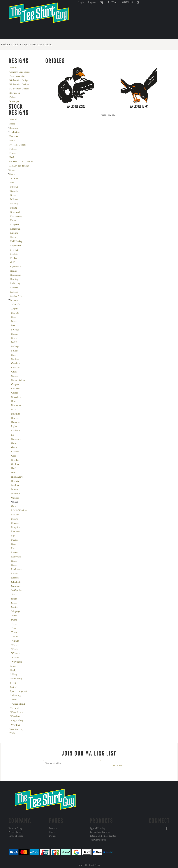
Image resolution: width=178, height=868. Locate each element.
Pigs (13, 536)
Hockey (14, 271)
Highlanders (17, 477)
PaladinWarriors (19, 511)
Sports (27, 45)
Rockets (15, 574)
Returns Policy (15, 828)
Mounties (16, 494)
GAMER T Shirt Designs (21, 162)
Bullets (14, 351)
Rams (14, 544)
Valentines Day (16, 729)
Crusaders (16, 397)
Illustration (15, 93)
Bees (13, 326)
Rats (13, 548)
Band (13, 183)
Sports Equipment (19, 691)
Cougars (15, 384)
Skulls (14, 599)
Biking (14, 195)
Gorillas (15, 460)
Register (92, 2)
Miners (15, 490)
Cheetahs (15, 368)
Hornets (15, 481)
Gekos (14, 447)
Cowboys (15, 389)
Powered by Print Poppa (89, 865)
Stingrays (16, 611)
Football (14, 254)
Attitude (14, 178)
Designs (17, 45)
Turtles (15, 637)
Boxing (14, 208)
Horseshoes (16, 275)
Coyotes (15, 393)
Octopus (15, 498)
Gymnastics (16, 267)
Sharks (14, 595)
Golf (12, 263)
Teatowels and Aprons (100, 832)
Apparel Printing (98, 828)
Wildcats (15, 653)
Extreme (14, 233)
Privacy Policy (15, 832)
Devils (14, 401)
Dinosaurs (16, 405)
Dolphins (16, 414)
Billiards (14, 199)
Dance (13, 220)
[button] (113, 2)
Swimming (15, 695)
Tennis (14, 700)
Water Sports (16, 712)
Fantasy (13, 141)
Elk (13, 435)
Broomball (15, 212)
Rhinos (15, 565)
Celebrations (15, 132)
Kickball (14, 288)
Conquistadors (18, 380)
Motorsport (15, 101)
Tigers (14, 624)
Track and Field (17, 704)
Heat (13, 473)
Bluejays (15, 330)
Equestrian (15, 229)
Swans (14, 620)
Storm (14, 616)
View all (13, 68)
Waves (14, 645)
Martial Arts (16, 296)
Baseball (14, 187)
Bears (14, 317)
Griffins (15, 464)
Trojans (15, 632)
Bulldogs (15, 347)
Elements (14, 136)
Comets (15, 376)
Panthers (15, 515)
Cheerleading (16, 216)
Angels (14, 309)
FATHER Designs (18, 145)
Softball (14, 687)
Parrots (15, 519)
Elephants (16, 431)
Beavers (15, 321)
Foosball (14, 250)
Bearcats (15, 313)
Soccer (13, 683)
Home (52, 832)
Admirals (16, 305)
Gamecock (16, 439)
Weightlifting (17, 721)
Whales (15, 649)
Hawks (14, 468)
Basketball (15, 191)
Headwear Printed (98, 840)
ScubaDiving (16, 679)
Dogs (14, 410)
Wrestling (15, 725)
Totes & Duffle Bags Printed (103, 836)
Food (12, 157)
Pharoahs (16, 532)
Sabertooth (16, 582)
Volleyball (15, 708)
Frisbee (14, 258)
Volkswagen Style (17, 76)
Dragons (15, 418)
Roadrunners (17, 569)
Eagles (14, 426)
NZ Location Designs (19, 80)
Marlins (15, 485)
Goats (14, 456)
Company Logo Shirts (20, 72)
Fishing (13, 149)
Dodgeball (15, 225)
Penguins (16, 527)
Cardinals (16, 359)
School (12, 170)
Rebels (14, 561)
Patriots (15, 523)
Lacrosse (14, 292)
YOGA (13, 733)
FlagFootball (16, 246)
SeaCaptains (17, 590)
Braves (14, 338)
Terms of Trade (16, 836)
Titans (14, 628)
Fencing (14, 237)
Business (14, 128)
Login (81, 2)
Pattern (13, 97)
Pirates (14, 540)
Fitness (13, 153)
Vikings (15, 641)
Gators (14, 443)
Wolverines (17, 662)
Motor (13, 666)
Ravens (15, 553)
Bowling (14, 204)
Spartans (15, 607)
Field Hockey (16, 241)
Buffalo (15, 342)
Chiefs (14, 372)
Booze (12, 124)
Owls (14, 506)
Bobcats (15, 334)
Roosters (15, 578)
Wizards (15, 658)
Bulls (14, 355)
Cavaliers (15, 363)
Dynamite (16, 422)
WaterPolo (15, 717)
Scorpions (16, 586)
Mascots (38, 45)
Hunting (14, 279)
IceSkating (15, 284)
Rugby (13, 670)
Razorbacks (16, 557)
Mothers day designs (19, 166)
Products (6, 45)
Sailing (14, 674)
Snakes (14, 603)
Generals (15, 452)
